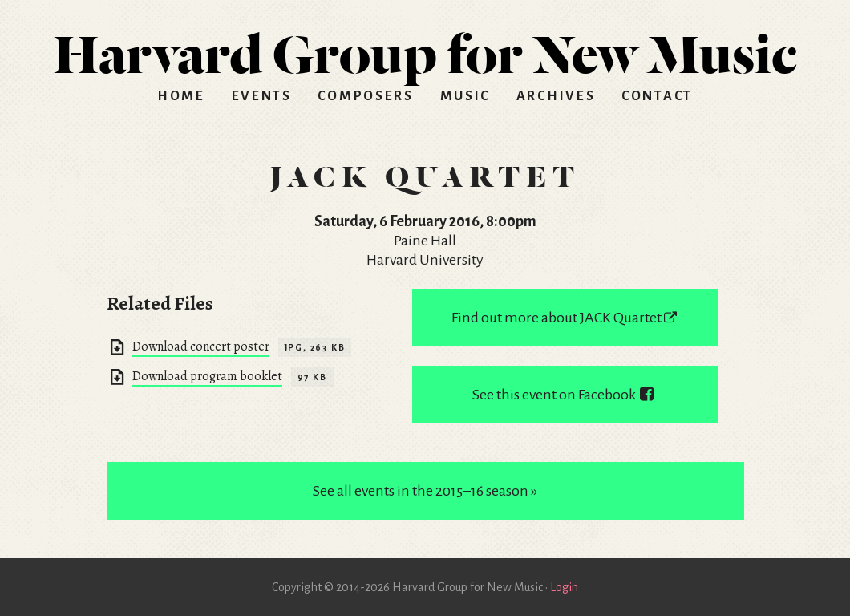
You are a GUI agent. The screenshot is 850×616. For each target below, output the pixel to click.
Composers (365, 96)
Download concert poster (201, 346)
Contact (657, 96)
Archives (556, 96)
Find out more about (565, 318)
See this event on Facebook (565, 395)
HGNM (425, 48)
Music (465, 96)
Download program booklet (207, 376)
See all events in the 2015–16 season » (425, 491)
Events (262, 96)
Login (564, 587)
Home (181, 96)
